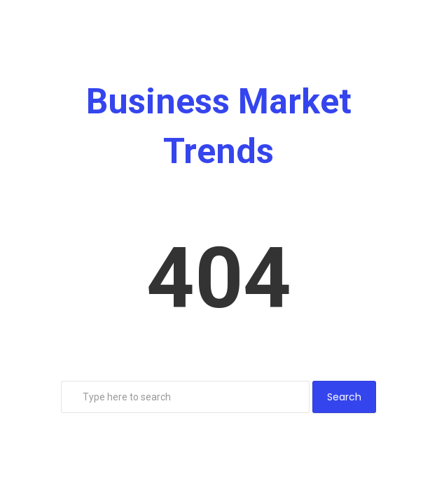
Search (344, 397)
